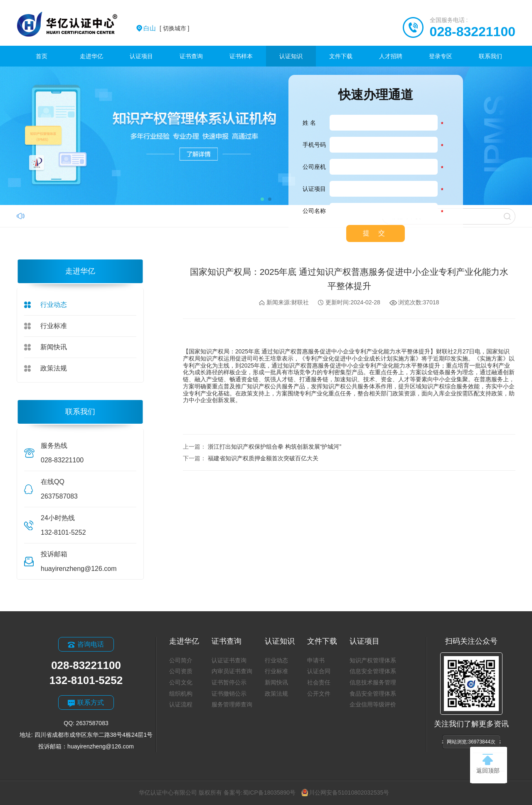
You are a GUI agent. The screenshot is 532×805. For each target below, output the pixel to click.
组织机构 (181, 694)
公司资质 (181, 671)
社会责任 (319, 682)
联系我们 (490, 56)
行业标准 (54, 326)
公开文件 (319, 694)
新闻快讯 (54, 347)
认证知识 (291, 56)
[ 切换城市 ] (166, 28)
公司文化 (181, 682)
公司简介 (181, 660)
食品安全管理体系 (373, 694)
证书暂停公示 (229, 682)
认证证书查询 (229, 660)
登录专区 (441, 56)
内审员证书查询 (232, 671)
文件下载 (341, 56)
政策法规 (54, 368)
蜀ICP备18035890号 (269, 793)
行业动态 (54, 305)
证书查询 (191, 56)
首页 (42, 56)
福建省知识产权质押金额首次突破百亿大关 (263, 458)
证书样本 (241, 56)
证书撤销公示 (229, 694)
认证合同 (319, 671)
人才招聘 (391, 56)
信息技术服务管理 (373, 682)
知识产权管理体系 (373, 660)
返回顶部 (488, 764)
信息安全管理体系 (373, 671)
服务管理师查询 (232, 704)
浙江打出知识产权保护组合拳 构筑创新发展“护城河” (275, 447)
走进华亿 (91, 56)
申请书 (316, 660)
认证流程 (181, 704)
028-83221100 (473, 32)
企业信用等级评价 (373, 704)
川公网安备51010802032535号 (345, 793)
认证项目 (141, 56)
